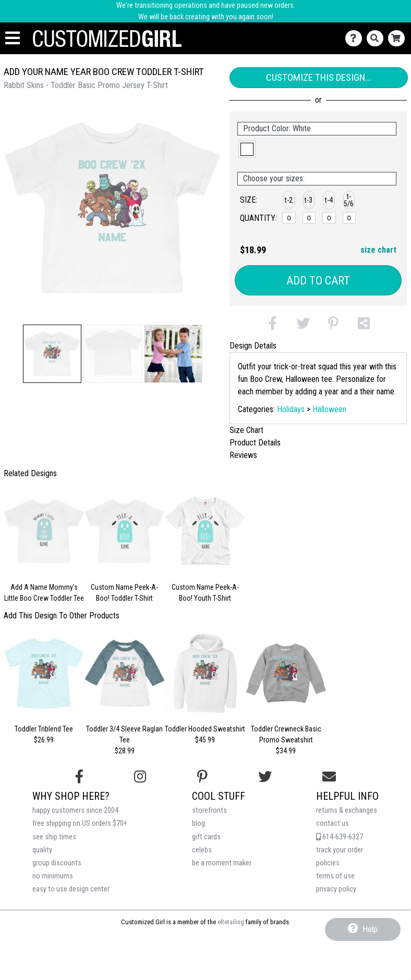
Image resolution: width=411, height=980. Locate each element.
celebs (202, 850)
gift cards (206, 837)
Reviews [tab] (243, 455)
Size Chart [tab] (246, 430)
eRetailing (231, 922)
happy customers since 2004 (75, 810)
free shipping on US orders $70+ (80, 823)
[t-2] (289, 218)
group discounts (57, 863)
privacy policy (336, 889)
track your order (340, 850)
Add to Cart (318, 281)
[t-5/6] (349, 218)
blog (198, 823)
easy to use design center (71, 889)
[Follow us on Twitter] (265, 777)
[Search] (377, 38)
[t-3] (309, 218)
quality (42, 850)
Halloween (329, 409)
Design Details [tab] (253, 346)
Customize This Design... (319, 77)
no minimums (53, 876)
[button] (52, 354)
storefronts (209, 810)
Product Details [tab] (255, 443)
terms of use (335, 876)
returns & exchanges (347, 810)
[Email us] (329, 777)
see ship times (54, 837)
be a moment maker (222, 863)
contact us (333, 823)
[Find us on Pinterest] (202, 777)
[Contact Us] (356, 38)
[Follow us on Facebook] (79, 777)
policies (328, 863)
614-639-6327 (340, 837)
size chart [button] (378, 250)
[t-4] (329, 218)
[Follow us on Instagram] (140, 777)
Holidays (291, 409)
